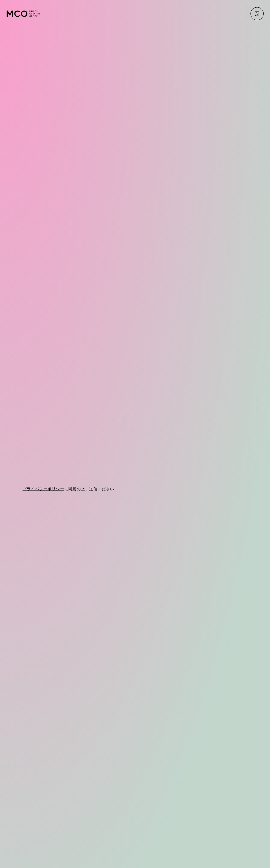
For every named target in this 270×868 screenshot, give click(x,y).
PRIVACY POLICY (31, 838)
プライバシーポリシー (44, 503)
